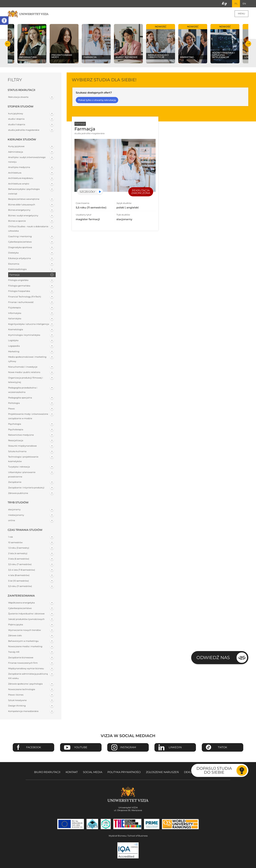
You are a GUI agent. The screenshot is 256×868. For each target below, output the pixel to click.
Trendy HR (14, 652)
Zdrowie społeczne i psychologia (25, 684)
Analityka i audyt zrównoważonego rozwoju (27, 160)
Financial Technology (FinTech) (25, 297)
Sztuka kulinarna (17, 452)
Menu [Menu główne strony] (241, 14)
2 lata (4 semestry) (18, 554)
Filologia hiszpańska (19, 291)
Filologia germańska (19, 286)
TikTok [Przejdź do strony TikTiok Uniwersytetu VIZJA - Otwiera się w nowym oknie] (222, 748)
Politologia (14, 403)
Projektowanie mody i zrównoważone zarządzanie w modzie (28, 416)
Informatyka (15, 313)
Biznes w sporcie (17, 221)
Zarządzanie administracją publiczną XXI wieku (28, 676)
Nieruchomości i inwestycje (23, 367)
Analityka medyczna (19, 167)
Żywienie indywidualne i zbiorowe (26, 614)
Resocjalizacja (16, 441)
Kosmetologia (16, 330)
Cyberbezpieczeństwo (20, 242)
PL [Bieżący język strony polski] (236, 4)
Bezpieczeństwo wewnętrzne (24, 199)
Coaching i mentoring (20, 237)
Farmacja (15, 275)
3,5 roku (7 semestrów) (20, 564)
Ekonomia (14, 264)
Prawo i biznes (16, 695)
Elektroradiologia (17, 269)
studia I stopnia (16, 119)
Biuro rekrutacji (47, 772)
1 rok (11, 537)
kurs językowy (16, 114)
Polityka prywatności (124, 772)
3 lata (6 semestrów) (19, 559)
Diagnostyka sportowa (20, 248)
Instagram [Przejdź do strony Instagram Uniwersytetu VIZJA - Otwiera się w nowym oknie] (128, 748)
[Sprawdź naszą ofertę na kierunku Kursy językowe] (128, 44)
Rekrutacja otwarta (18, 97)
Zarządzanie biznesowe (21, 658)
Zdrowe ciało (15, 636)
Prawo (11, 409)
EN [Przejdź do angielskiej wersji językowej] (244, 4)
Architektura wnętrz (19, 184)
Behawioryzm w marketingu (23, 641)
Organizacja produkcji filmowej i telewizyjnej (26, 380)
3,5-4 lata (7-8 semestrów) (22, 570)
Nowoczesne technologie (22, 690)
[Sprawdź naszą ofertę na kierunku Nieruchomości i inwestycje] (161, 44)
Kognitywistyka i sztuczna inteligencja (29, 324)
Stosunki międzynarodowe (22, 446)
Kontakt (72, 772)
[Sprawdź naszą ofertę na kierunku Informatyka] (32, 44)
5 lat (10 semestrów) (18, 581)
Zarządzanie (15, 482)
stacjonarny (14, 510)
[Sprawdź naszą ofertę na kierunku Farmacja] (96, 44)
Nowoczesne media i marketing (25, 647)
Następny (248, 44)
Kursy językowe (16, 147)
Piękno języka (16, 625)
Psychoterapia (16, 430)
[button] (4, 21)
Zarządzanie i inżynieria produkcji (26, 488)
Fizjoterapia (14, 308)
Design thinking (17, 706)
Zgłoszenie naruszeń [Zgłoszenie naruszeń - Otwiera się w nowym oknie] (162, 772)
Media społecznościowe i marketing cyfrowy (27, 359)
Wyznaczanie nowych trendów (24, 630)
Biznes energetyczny (19, 210)
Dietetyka (13, 253)
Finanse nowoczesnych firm (23, 663)
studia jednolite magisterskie (24, 130)
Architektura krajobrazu (21, 178)
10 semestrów (15, 543)
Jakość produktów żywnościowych (26, 619)
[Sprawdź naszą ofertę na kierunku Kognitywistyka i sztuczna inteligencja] (225, 44)
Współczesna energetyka (21, 603)
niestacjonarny (16, 515)
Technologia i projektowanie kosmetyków (23, 459)
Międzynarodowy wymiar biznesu (26, 669)
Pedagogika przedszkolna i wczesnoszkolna (23, 390)
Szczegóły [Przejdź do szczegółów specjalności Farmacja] (87, 192)
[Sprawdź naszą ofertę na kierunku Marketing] (193, 44)
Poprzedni (8, 44)
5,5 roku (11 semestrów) (20, 586)
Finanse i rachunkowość (21, 302)
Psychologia (15, 424)
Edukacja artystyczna (20, 258)
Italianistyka (15, 319)
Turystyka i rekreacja (19, 467)
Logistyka (13, 341)
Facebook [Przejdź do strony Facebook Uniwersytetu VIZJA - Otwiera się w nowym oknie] (34, 748)
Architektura (15, 173)
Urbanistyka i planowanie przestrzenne (22, 475)
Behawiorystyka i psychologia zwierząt (24, 192)
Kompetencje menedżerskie (23, 711)
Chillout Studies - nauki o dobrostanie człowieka (28, 229)
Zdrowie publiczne (18, 493)
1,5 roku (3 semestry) (19, 548)
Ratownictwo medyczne (21, 435)
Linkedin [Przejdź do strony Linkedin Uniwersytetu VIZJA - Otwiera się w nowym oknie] (175, 748)
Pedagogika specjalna (20, 398)
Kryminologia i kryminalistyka (24, 335)
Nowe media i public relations (24, 373)
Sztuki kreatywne (17, 700)
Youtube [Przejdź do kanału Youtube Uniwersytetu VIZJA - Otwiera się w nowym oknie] (81, 748)
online (12, 521)
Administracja (16, 152)
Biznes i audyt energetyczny (23, 216)
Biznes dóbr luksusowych (22, 205)
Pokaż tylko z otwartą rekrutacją (97, 100)
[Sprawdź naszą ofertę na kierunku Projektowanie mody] (64, 44)
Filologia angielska (18, 280)
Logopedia (14, 346)
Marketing (14, 352)
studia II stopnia (17, 125)
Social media (93, 772)
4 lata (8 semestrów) (19, 575)
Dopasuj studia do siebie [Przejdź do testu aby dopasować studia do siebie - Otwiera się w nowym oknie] (214, 770)
